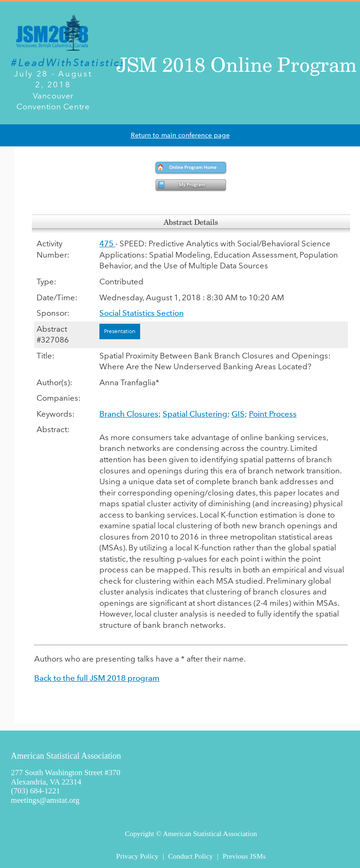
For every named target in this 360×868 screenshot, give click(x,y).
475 (107, 244)
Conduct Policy (191, 856)
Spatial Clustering (195, 414)
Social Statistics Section (142, 313)
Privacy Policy (137, 856)
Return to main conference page (180, 135)
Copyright (139, 834)
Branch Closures (129, 414)
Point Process (273, 414)
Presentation (120, 331)
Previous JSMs (244, 856)
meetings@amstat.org (45, 800)
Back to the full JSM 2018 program (97, 678)
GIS (238, 414)
